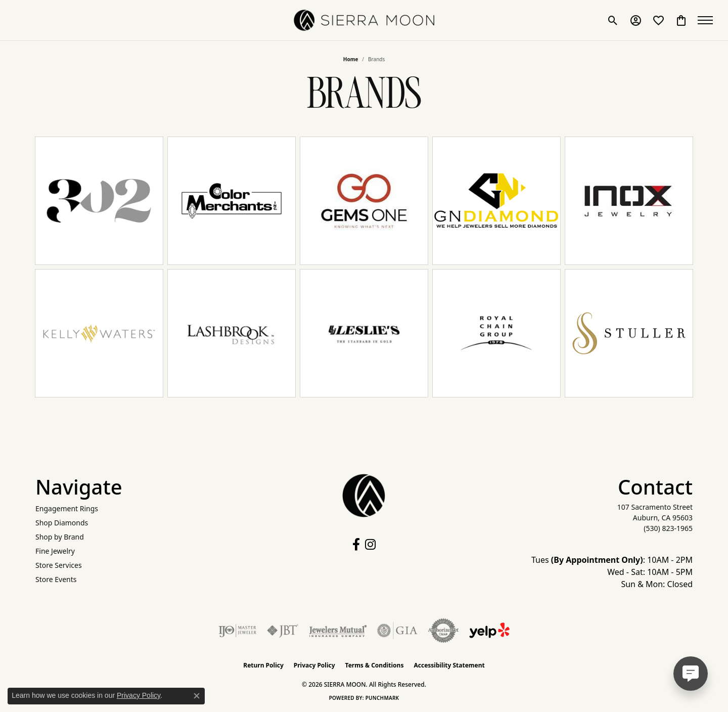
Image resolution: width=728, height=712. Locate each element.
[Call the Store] (668, 528)
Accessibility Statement (449, 665)
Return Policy (263, 665)
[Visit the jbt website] (283, 631)
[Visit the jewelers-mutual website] (338, 631)
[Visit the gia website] (397, 631)
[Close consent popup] (197, 696)
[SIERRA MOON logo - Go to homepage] (364, 20)
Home (351, 59)
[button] (613, 20)
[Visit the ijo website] (237, 631)
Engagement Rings (67, 508)
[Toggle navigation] (708, 20)
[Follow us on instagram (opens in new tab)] (370, 545)
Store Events (56, 579)
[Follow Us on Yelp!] (489, 631)
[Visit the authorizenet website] (443, 631)
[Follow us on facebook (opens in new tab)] (356, 545)
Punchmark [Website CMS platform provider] (382, 698)
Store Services (59, 565)
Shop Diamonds (62, 523)
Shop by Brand (60, 537)
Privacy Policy (314, 665)
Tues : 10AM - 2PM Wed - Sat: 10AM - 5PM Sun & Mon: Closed (612, 572)
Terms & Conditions (375, 665)
